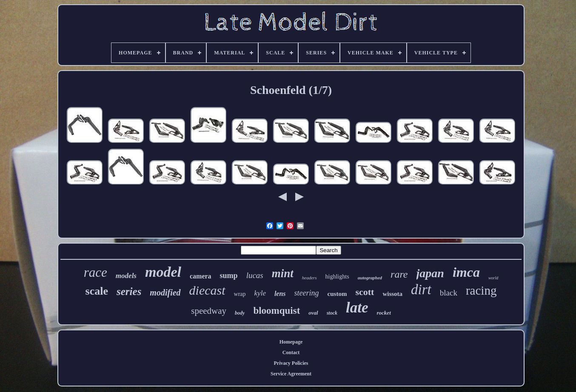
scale (97, 291)
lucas (255, 275)
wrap (240, 294)
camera (201, 276)
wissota (392, 294)
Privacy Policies (291, 363)
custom (337, 294)
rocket (384, 313)
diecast (207, 290)
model (163, 272)
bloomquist (277, 311)
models (126, 276)
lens (280, 294)
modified (165, 293)
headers (309, 278)
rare (399, 274)
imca (466, 272)
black (449, 293)
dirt (421, 290)
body (240, 313)
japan (430, 273)
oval (313, 313)
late (357, 308)
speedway (209, 311)
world (493, 278)
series (129, 291)
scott (365, 292)
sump (229, 276)
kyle (260, 293)
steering (307, 293)
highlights (337, 277)
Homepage (291, 342)
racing (481, 290)
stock (332, 313)
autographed (370, 278)
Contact (291, 352)
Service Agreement (291, 374)
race (96, 272)
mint (283, 273)
